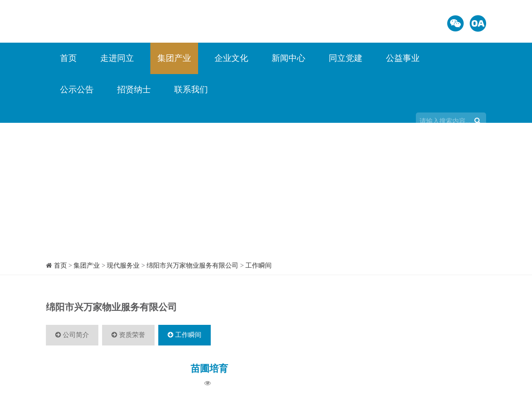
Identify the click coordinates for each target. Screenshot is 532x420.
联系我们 (191, 90)
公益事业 (403, 58)
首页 (68, 58)
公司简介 (72, 335)
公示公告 (77, 90)
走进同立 (117, 58)
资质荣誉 (128, 335)
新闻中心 (288, 58)
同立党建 (346, 58)
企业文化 (231, 58)
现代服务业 (123, 266)
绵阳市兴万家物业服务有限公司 (192, 266)
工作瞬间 (259, 266)
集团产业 (174, 58)
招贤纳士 (134, 90)
